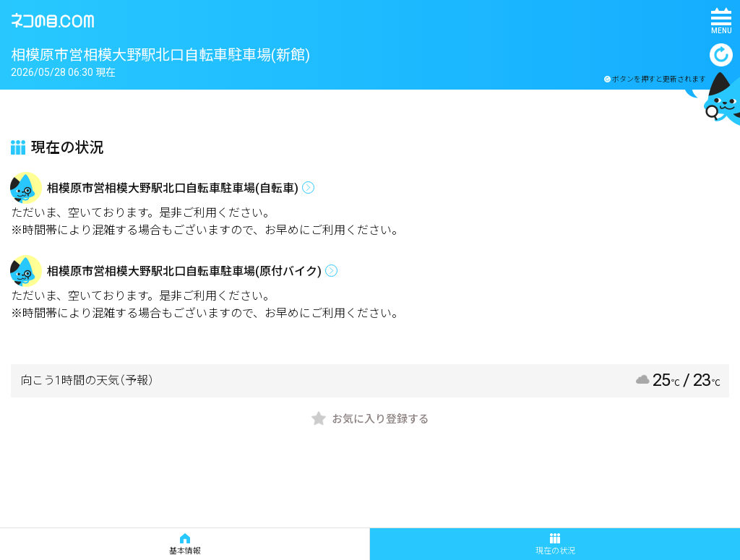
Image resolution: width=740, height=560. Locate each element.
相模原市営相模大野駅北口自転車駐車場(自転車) (173, 188)
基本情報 (185, 544)
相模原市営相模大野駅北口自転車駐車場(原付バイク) (184, 271)
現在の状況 (555, 544)
